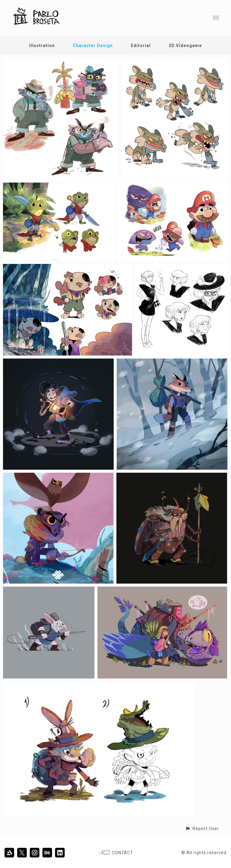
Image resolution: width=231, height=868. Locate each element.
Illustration (42, 45)
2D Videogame (185, 45)
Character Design (93, 45)
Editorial (141, 45)
